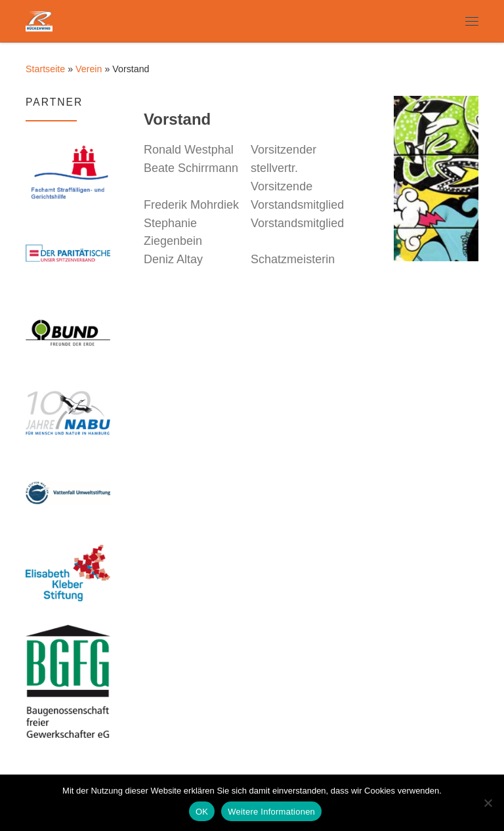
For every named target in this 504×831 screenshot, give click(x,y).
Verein (89, 69)
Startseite (45, 69)
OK (202, 812)
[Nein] (488, 803)
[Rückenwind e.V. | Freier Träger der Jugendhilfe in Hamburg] (39, 19)
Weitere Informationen (271, 812)
